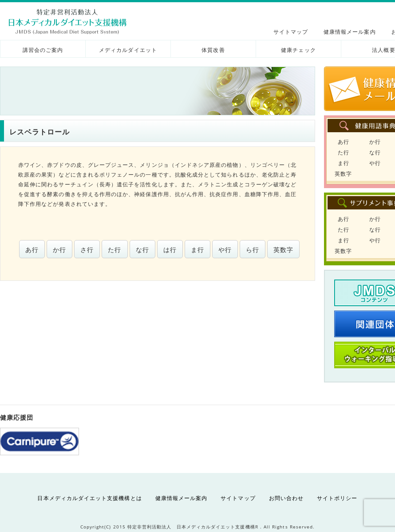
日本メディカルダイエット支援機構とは (89, 498)
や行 (225, 250)
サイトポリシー (337, 498)
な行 (142, 250)
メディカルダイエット (128, 50)
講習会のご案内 (43, 50)
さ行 (87, 250)
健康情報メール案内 (350, 32)
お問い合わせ (286, 498)
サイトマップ (291, 32)
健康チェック (298, 50)
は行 (170, 250)
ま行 (197, 250)
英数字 (283, 250)
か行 (59, 250)
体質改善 (213, 50)
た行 (115, 250)
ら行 (253, 250)
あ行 (32, 250)
